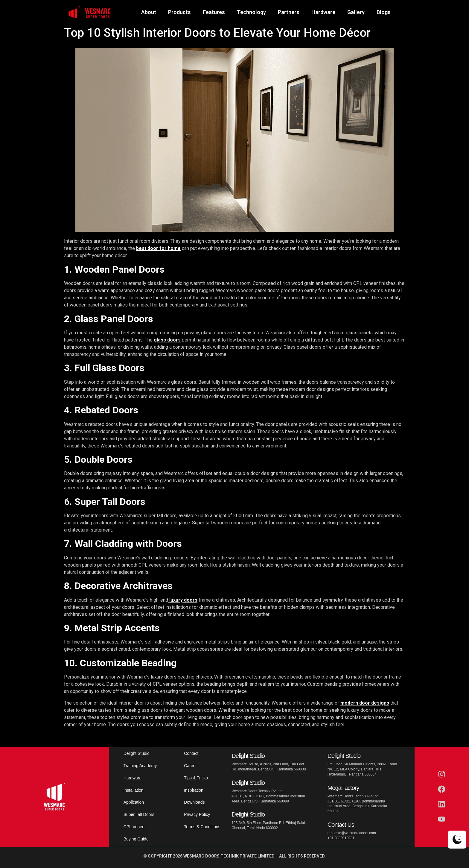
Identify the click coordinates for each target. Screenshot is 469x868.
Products (179, 12)
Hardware (323, 12)
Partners (289, 12)
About (149, 12)
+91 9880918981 (341, 838)
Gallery (356, 12)
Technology (251, 12)
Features (214, 12)
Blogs (384, 12)
